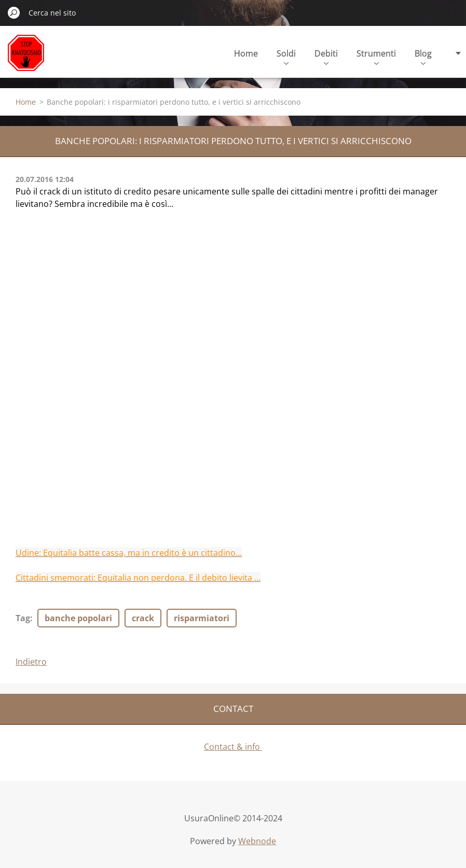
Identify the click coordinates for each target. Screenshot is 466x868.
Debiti (326, 56)
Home (246, 53)
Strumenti (376, 56)
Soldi (286, 56)
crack (143, 618)
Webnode (257, 841)
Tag (23, 618)
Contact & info (233, 747)
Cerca (14, 12)
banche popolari (78, 618)
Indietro (31, 662)
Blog (423, 56)
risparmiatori (202, 618)
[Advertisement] (233, 474)
